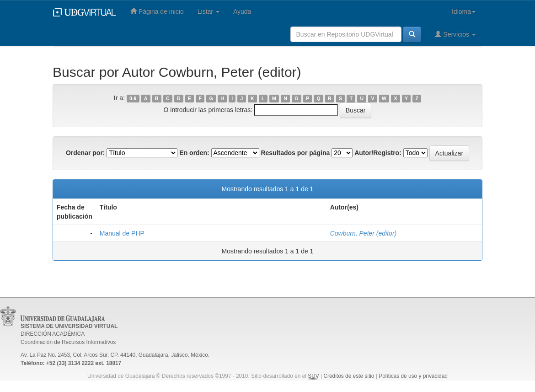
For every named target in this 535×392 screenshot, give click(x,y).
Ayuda (242, 11)
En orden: (194, 153)
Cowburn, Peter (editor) (364, 233)
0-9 (133, 98)
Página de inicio (157, 11)
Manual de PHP (122, 233)
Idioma (464, 11)
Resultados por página (295, 153)
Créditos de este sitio (349, 376)
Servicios (455, 34)
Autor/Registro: (378, 153)
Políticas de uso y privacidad (413, 376)
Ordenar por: (86, 153)
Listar (209, 11)
